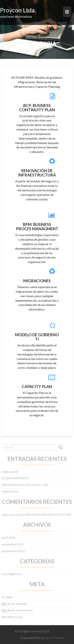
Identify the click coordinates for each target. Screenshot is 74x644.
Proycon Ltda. (18, 10)
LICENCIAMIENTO (15, 476)
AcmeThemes (56, 638)
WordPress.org (12, 615)
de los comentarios (17, 609)
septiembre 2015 (13, 549)
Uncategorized (12, 572)
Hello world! (10, 470)
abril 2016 (9, 536)
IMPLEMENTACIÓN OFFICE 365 (25, 483)
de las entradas (15, 602)
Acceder (7, 595)
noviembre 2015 (13, 542)
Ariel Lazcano (11, 513)
